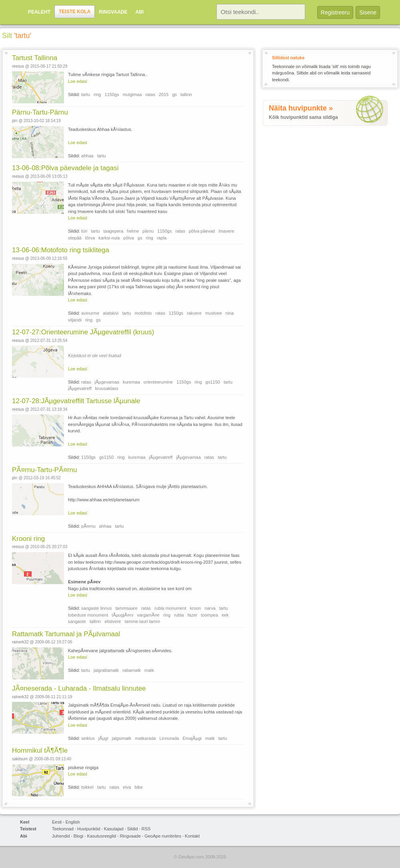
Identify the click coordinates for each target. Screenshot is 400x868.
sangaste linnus (96, 608)
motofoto (143, 313)
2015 (164, 94)
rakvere (194, 313)
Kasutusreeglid (101, 836)
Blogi (78, 836)
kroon (196, 608)
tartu (86, 94)
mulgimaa (132, 94)
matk (149, 670)
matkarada (145, 738)
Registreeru (335, 12)
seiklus (88, 738)
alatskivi (111, 313)
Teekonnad (63, 829)
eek (225, 615)
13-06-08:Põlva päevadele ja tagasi (65, 168)
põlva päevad (202, 231)
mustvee (214, 313)
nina (230, 313)
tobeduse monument (88, 615)
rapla (162, 238)
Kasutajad (114, 829)
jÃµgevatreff (80, 388)
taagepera (113, 231)
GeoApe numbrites (163, 836)
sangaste (77, 621)
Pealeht (39, 12)
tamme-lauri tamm (143, 621)
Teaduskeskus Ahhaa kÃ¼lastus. (100, 129)
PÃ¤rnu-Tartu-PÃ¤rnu (45, 470)
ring (97, 94)
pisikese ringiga (83, 768)
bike (139, 787)
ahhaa (87, 156)
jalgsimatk (121, 738)
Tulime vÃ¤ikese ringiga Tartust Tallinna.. (108, 74)
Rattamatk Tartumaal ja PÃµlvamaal (66, 634)
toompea (209, 615)
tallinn (186, 94)
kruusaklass (107, 388)
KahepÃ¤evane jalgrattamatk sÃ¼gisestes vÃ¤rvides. (120, 651)
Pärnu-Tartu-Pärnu (40, 112)
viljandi (75, 320)
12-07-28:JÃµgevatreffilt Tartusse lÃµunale (76, 401)
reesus (18, 66)
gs (175, 94)
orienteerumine (158, 382)
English (73, 822)
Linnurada (169, 738)
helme (133, 231)
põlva (129, 238)
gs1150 (213, 382)
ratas (150, 94)
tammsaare (127, 608)
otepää (75, 238)
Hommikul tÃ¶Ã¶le (40, 750)
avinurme (90, 313)
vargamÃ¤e (148, 615)
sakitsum (20, 759)
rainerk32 (20, 642)
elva (127, 787)
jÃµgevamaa (107, 382)
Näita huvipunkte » (301, 108)
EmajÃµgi (192, 738)
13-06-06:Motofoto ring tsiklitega (61, 250)
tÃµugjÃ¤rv (122, 615)
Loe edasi (78, 81)
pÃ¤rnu (88, 526)
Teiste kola (75, 12)
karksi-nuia (109, 238)
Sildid (133, 829)
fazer (192, 615)
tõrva (90, 238)
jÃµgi (103, 738)
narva (210, 608)
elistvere (113, 621)
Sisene (368, 12)
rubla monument (170, 608)
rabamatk (132, 670)
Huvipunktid (89, 829)
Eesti (57, 822)
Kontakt (192, 836)
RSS (146, 829)
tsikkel (87, 787)
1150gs (112, 94)
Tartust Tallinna (35, 58)
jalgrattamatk (106, 670)
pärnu (148, 231)
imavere (227, 231)
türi (84, 231)
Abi (139, 12)
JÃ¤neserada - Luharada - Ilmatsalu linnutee (79, 688)
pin (15, 121)
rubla (179, 615)
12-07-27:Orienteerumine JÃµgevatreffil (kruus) (83, 332)
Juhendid (61, 836)
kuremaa (131, 382)
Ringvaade (113, 12)
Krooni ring (28, 539)
